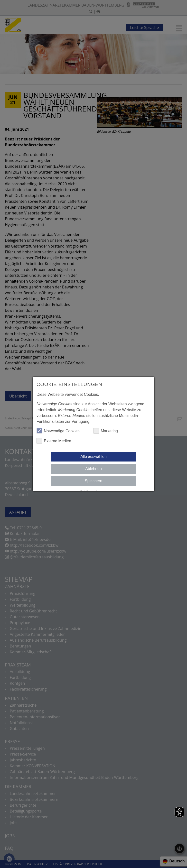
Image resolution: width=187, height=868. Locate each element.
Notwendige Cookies (58, 431)
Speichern (93, 481)
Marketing (106, 431)
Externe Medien (54, 441)
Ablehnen (93, 469)
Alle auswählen (93, 457)
